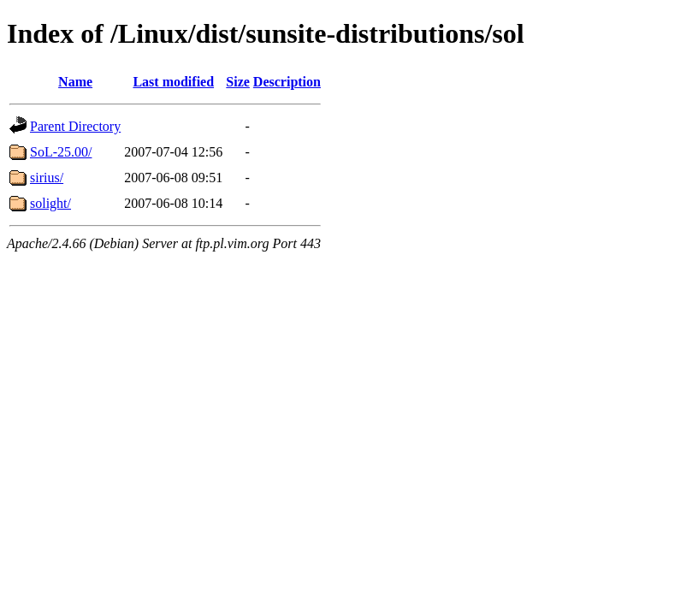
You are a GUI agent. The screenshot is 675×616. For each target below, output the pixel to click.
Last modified (173, 82)
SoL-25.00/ (61, 152)
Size (238, 82)
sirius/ (47, 178)
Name (75, 82)
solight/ (50, 203)
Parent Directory (75, 126)
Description (287, 82)
